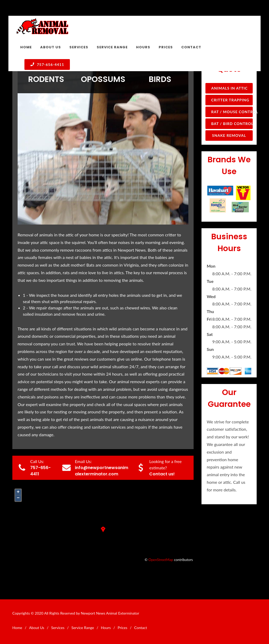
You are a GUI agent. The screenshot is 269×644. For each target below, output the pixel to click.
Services (58, 628)
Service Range (83, 628)
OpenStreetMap (161, 560)
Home (17, 628)
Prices (123, 628)
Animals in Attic (229, 88)
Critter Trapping (230, 100)
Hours (106, 628)
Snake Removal (229, 135)
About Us (37, 628)
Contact (141, 628)
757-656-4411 (47, 64)
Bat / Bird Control (232, 124)
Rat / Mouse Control (232, 112)
